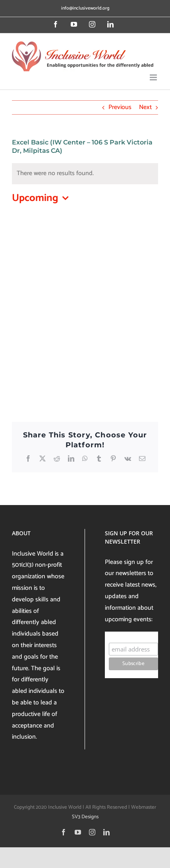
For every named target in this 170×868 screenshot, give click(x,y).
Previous (120, 107)
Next (145, 107)
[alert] (85, 174)
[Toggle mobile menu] (154, 77)
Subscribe (124, 635)
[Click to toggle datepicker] (42, 198)
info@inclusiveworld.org (85, 8)
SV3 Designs (85, 817)
